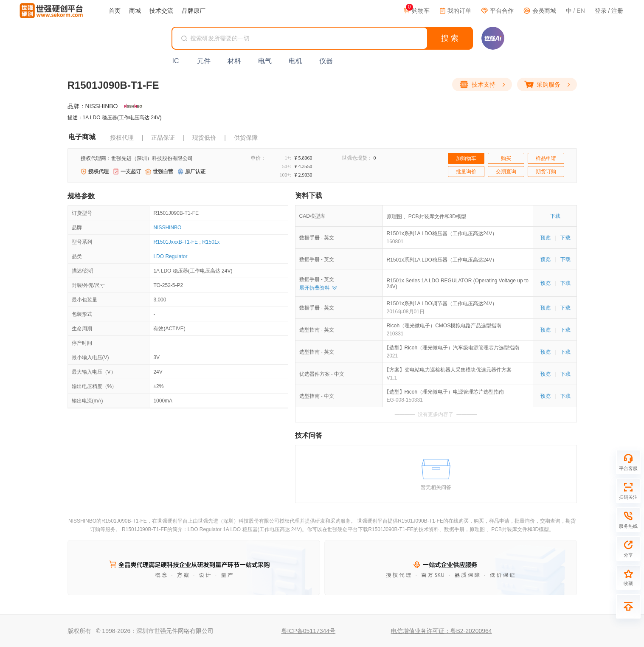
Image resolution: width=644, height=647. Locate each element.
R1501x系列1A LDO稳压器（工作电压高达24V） (442, 233)
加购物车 (466, 158)
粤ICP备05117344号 (309, 631)
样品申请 (546, 158)
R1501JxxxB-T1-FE (176, 242)
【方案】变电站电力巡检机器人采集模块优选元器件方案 (449, 370)
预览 (546, 238)
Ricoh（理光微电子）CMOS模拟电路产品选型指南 (444, 326)
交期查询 (506, 172)
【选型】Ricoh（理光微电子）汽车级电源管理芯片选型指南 (453, 348)
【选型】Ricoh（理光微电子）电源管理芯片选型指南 (446, 392)
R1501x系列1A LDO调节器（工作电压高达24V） (442, 304)
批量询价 (466, 172)
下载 (555, 216)
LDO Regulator (170, 256)
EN (581, 11)
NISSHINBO (167, 228)
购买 (506, 158)
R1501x (211, 242)
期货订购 (546, 172)
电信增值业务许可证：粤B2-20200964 (442, 631)
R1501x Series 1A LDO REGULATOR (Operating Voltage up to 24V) (458, 284)
